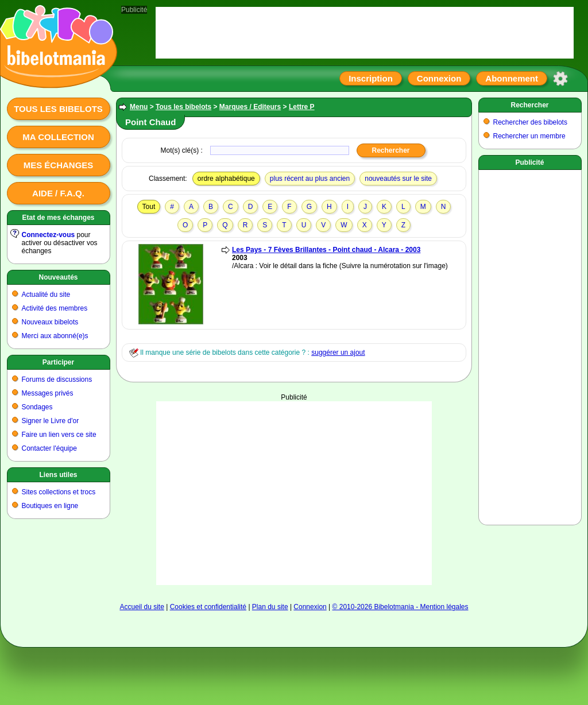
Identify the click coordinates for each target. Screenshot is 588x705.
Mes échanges (59, 165)
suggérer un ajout (338, 352)
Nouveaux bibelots (50, 322)
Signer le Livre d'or (51, 421)
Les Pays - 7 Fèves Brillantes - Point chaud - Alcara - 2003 (326, 250)
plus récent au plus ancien (310, 179)
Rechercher (529, 105)
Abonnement (512, 78)
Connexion (439, 78)
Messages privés (48, 393)
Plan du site (270, 607)
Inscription (371, 78)
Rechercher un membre (529, 136)
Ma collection (58, 137)
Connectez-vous (49, 235)
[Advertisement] (294, 493)
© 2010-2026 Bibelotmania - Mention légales (401, 607)
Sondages (37, 407)
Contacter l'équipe (49, 448)
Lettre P (302, 107)
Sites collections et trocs (59, 492)
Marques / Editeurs (250, 107)
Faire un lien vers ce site (59, 435)
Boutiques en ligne (50, 506)
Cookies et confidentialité (208, 607)
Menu (139, 107)
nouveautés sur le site (398, 179)
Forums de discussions (57, 379)
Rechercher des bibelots (530, 122)
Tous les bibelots (58, 109)
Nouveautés (58, 277)
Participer (58, 362)
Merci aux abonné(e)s (55, 336)
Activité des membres (55, 308)
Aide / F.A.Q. (58, 193)
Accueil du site (142, 607)
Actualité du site (46, 295)
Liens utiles (58, 475)
